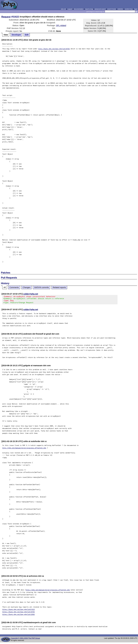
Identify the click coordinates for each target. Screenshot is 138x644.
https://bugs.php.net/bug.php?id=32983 (19, 616)
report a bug (89, 9)
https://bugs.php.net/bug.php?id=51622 (19, 611)
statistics (120, 9)
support (70, 9)
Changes (27, 287)
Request (6, 17)
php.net (63, 9)
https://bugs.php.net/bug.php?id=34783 (19, 613)
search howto (112, 9)
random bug (129, 9)
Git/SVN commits (42, 287)
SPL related (61, 25)
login (136, 9)
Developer (16, 35)
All (5, 287)
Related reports (59, 287)
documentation (79, 9)
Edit (27, 35)
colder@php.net (31, 294)
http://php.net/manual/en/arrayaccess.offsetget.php (24, 449)
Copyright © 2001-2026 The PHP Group (25, 640)
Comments (14, 287)
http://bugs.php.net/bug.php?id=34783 (54, 49)
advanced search (100, 9)
